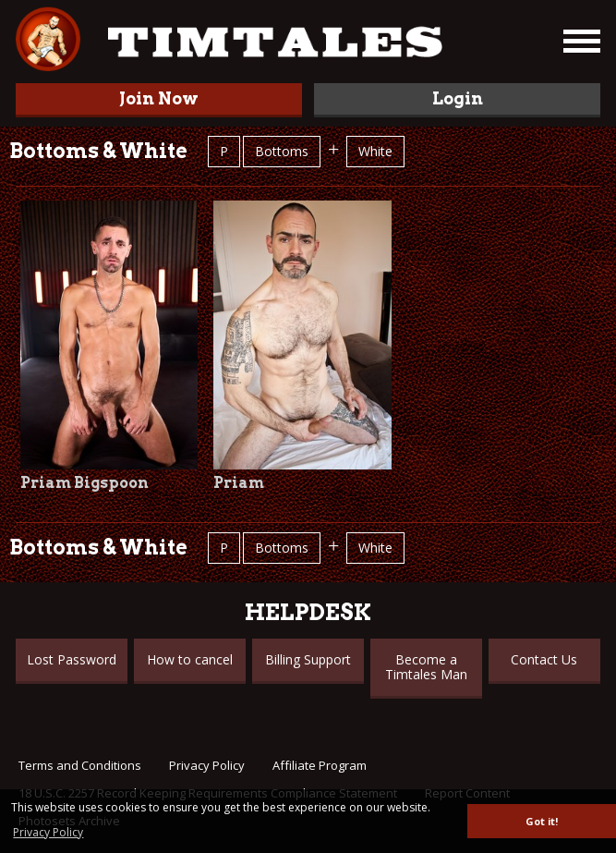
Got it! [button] (542, 821)
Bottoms (282, 151)
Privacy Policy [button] (48, 832)
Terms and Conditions (80, 765)
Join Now (159, 98)
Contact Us (544, 659)
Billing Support (308, 659)
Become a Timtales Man (426, 667)
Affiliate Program (320, 765)
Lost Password (72, 659)
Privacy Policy (207, 765)
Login (458, 98)
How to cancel (190, 659)
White (375, 151)
